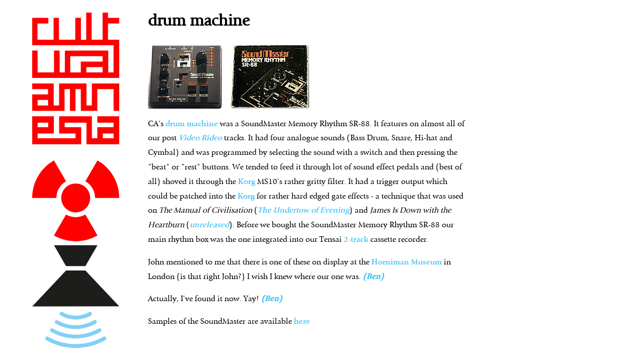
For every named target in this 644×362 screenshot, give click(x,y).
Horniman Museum (408, 262)
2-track (356, 240)
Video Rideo (200, 138)
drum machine (192, 124)
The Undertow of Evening (303, 211)
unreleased (209, 225)
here (302, 322)
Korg (247, 182)
